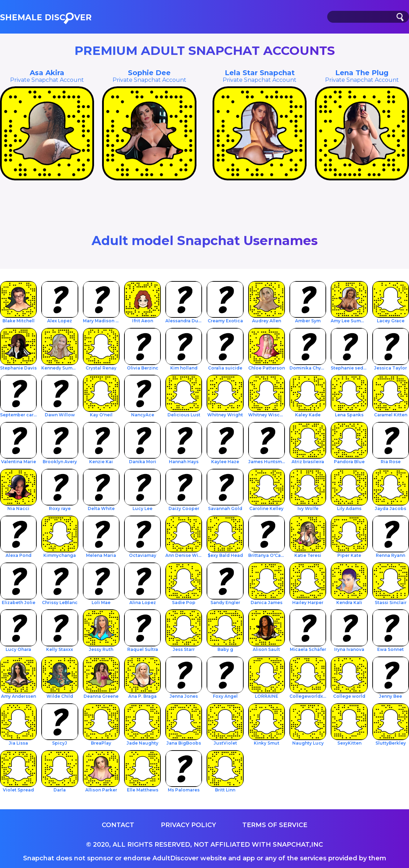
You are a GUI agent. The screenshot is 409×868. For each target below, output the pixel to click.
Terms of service (275, 825)
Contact (118, 825)
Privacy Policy (188, 825)
